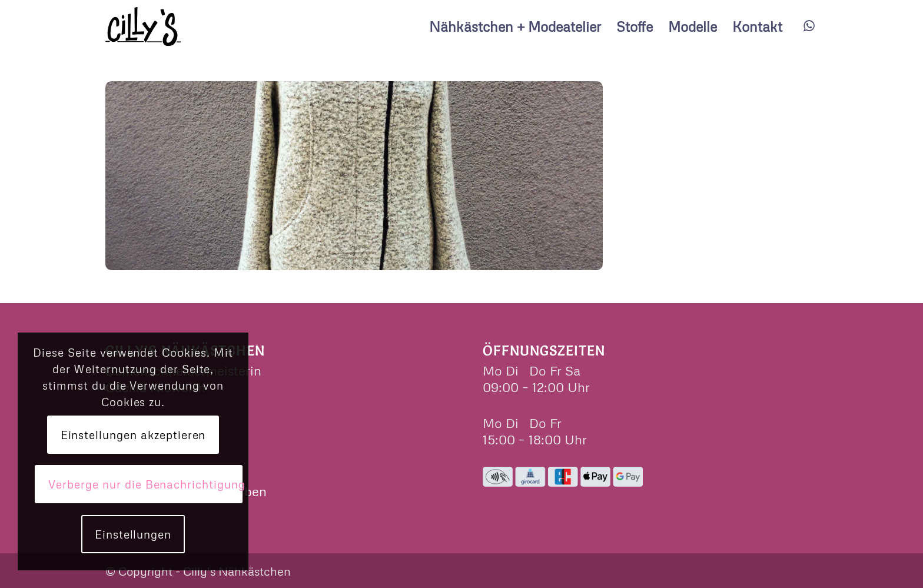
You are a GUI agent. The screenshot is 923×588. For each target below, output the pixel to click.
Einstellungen (133, 534)
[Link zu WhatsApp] (809, 26)
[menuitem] (515, 26)
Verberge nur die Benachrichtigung (145, 484)
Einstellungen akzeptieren (133, 435)
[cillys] (143, 26)
